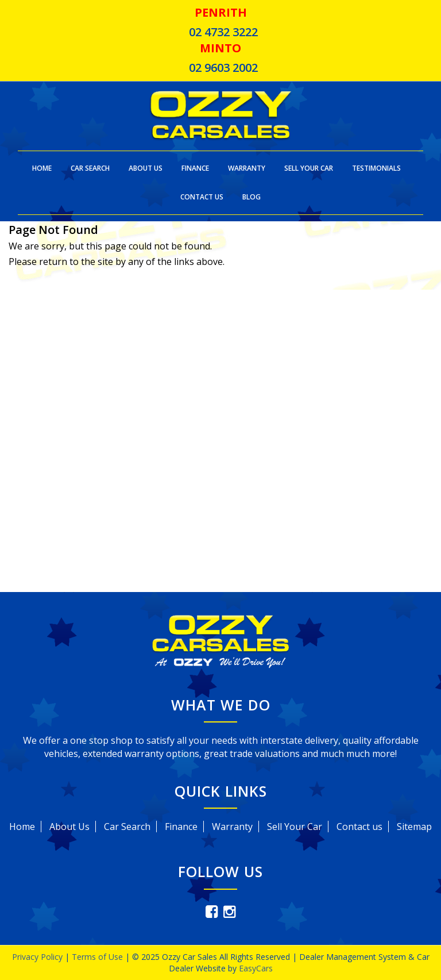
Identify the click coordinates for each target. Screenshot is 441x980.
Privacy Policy (38, 957)
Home (42, 168)
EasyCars (256, 968)
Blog (252, 197)
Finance (195, 168)
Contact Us (202, 197)
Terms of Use (98, 957)
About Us (146, 168)
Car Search (90, 168)
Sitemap (414, 827)
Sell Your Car (309, 168)
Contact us (359, 827)
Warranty (247, 168)
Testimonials (376, 168)
